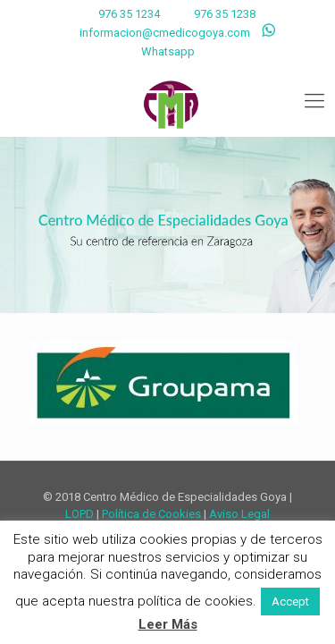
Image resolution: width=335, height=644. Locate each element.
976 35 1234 (128, 14)
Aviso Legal (239, 514)
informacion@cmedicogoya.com (165, 33)
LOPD (80, 514)
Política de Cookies (151, 514)
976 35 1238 (225, 14)
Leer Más (168, 624)
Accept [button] (290, 602)
